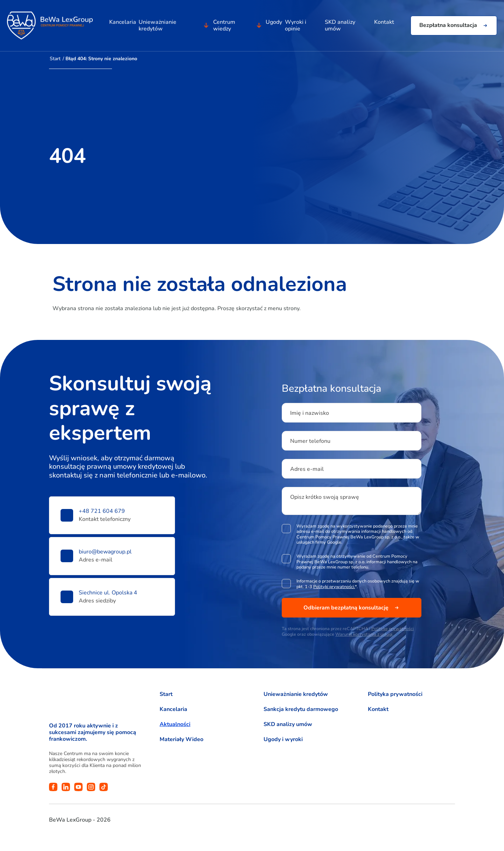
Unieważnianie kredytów (157, 27)
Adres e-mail (307, 469)
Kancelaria (122, 24)
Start (55, 59)
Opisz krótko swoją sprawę (325, 497)
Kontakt (385, 24)
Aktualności (175, 724)
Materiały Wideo (181, 740)
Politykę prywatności (393, 629)
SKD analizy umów (340, 27)
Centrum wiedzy (224, 27)
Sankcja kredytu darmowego (301, 709)
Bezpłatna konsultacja (448, 28)
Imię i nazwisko (310, 413)
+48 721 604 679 (102, 511)
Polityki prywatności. (334, 587)
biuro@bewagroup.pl (105, 552)
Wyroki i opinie (296, 27)
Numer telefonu (310, 441)
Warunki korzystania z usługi (364, 634)
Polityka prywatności (395, 694)
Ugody (274, 24)
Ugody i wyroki (283, 740)
